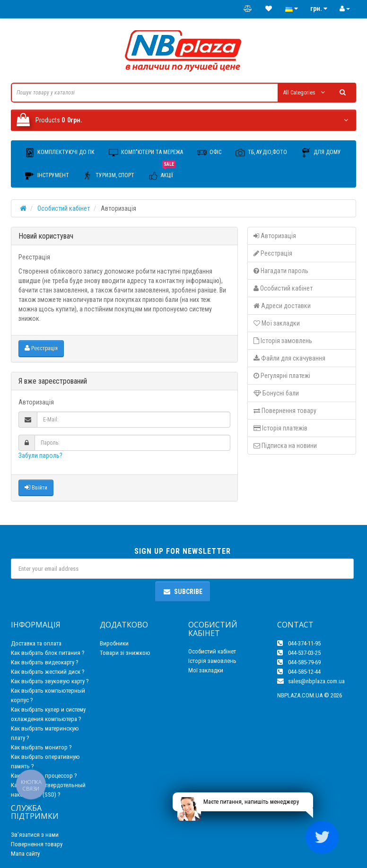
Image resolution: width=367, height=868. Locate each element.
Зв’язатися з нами (35, 835)
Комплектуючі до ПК (60, 153)
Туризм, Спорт (109, 176)
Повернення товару (285, 411)
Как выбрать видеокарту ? (45, 662)
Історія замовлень (283, 341)
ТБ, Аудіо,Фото (261, 153)
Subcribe (183, 592)
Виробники (114, 643)
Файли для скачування (289, 358)
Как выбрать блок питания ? (48, 653)
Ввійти (36, 487)
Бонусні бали (276, 393)
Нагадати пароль (281, 271)
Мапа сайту (25, 854)
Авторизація (275, 236)
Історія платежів (280, 428)
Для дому (321, 153)
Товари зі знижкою (125, 653)
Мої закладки (277, 323)
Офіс (209, 153)
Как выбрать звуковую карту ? (50, 681)
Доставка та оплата (36, 643)
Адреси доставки (282, 306)
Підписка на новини (285, 446)
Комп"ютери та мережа (146, 153)
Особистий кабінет (64, 208)
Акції (162, 172)
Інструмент (47, 176)
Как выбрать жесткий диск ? (48, 672)
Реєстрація (41, 348)
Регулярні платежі (282, 376)
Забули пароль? (40, 455)
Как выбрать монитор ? (41, 747)
